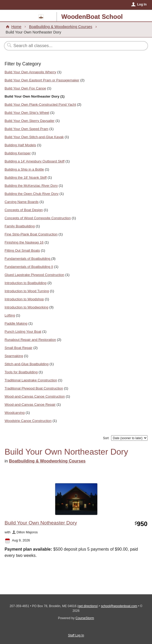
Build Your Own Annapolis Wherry (30, 72)
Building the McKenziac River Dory (31, 186)
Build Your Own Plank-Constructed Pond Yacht (40, 104)
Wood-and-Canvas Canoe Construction (35, 396)
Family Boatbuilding (20, 226)
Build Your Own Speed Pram (26, 129)
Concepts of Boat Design (24, 210)
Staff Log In (76, 635)
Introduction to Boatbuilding (25, 283)
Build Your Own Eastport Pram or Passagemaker (42, 80)
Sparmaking (14, 356)
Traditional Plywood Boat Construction (34, 388)
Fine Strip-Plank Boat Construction (31, 234)
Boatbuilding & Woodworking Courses (61, 27)
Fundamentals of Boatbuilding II (29, 267)
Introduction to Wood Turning (27, 291)
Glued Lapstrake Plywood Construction (34, 275)
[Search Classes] (73, 46)
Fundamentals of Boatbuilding (28, 259)
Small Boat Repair (18, 348)
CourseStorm (85, 618)
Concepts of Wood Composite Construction (38, 218)
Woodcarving (15, 413)
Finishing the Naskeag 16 (24, 242)
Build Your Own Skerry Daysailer (29, 121)
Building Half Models (20, 145)
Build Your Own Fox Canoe (25, 88)
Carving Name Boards (21, 202)
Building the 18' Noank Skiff (26, 177)
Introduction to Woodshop (24, 299)
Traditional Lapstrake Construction (31, 380)
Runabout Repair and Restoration (30, 340)
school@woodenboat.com (119, 606)
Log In (142, 4)
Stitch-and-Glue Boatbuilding (26, 364)
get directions (88, 606)
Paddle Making (16, 323)
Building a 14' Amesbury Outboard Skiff (34, 161)
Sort (106, 438)
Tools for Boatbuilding (21, 372)
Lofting (10, 315)
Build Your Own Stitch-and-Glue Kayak (34, 137)
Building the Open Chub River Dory (31, 194)
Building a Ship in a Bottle (24, 169)
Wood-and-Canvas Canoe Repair (30, 405)
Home (16, 27)
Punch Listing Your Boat (23, 332)
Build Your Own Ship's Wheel (27, 113)
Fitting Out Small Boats (22, 250)
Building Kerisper (18, 153)
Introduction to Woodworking (26, 307)
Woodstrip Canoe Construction (28, 421)
